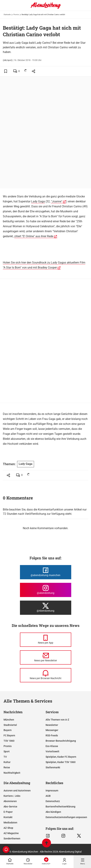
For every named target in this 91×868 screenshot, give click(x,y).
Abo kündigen (53, 812)
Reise (7, 767)
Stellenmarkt (53, 767)
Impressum (52, 791)
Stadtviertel (10, 725)
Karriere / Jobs (12, 796)
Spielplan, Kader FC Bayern (61, 757)
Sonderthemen (12, 839)
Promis (16, 14)
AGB (48, 796)
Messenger (52, 730)
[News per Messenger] (46, 640)
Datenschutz (53, 801)
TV (5, 757)
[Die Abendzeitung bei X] (46, 608)
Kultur (7, 762)
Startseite (7, 14)
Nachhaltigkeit (12, 773)
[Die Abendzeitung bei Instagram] (46, 590)
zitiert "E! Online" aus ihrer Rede (34, 236)
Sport (7, 751)
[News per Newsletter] (46, 657)
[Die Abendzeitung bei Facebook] (46, 572)
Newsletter (52, 725)
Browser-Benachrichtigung (61, 741)
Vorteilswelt (52, 751)
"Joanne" (57, 201)
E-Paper (8, 812)
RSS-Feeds (52, 735)
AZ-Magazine (11, 833)
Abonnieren (10, 801)
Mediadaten (10, 823)
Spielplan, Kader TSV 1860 (61, 762)
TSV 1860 (9, 741)
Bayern (8, 730)
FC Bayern (9, 735)
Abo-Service (10, 807)
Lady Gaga (38, 201)
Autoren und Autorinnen (17, 791)
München (9, 720)
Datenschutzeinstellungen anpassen (66, 817)
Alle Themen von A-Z (57, 720)
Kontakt (8, 817)
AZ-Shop (8, 828)
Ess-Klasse (52, 746)
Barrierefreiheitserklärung (60, 807)
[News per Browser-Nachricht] (46, 675)
